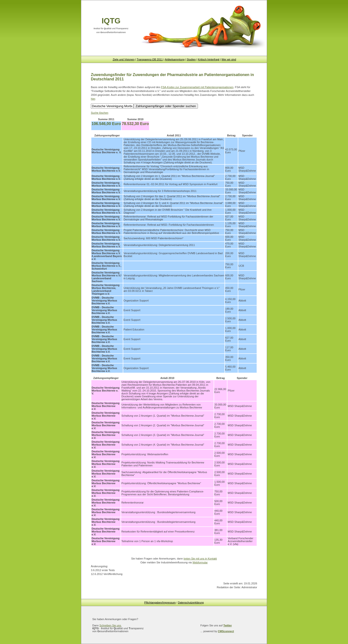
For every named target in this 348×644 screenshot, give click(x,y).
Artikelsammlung (175, 59)
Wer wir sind (229, 59)
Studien (191, 59)
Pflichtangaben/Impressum (160, 602)
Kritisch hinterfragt (209, 59)
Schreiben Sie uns (110, 625)
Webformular (200, 562)
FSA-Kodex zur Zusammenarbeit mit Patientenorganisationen (197, 87)
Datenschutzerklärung (191, 602)
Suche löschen (100, 113)
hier (93, 99)
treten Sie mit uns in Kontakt (200, 559)
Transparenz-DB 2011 (150, 59)
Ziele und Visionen (123, 59)
